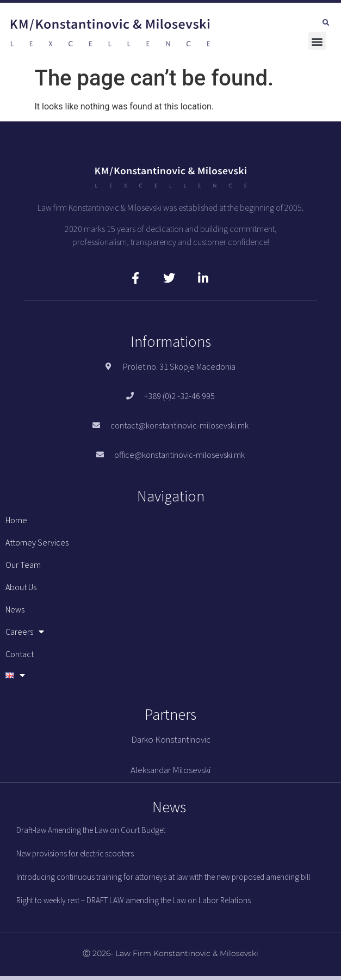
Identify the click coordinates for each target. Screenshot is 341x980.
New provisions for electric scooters (75, 853)
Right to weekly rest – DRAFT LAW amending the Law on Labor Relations (134, 900)
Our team (23, 565)
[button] (326, 23)
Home (16, 520)
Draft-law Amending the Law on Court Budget (91, 830)
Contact (20, 654)
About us (21, 587)
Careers (25, 632)
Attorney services (37, 542)
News (15, 609)
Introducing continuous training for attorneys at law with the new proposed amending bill (163, 877)
